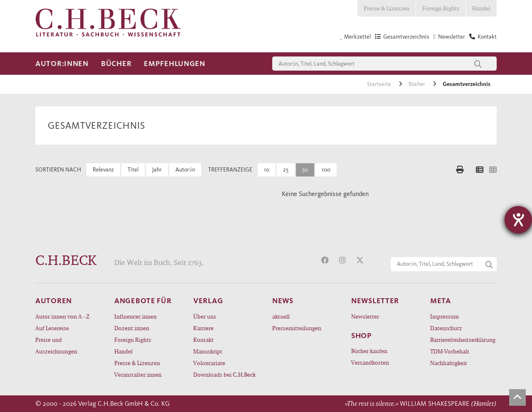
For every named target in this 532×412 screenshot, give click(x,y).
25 (286, 170)
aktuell (281, 316)
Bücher (116, 64)
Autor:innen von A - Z (62, 316)
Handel (481, 8)
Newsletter (365, 316)
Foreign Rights (441, 8)
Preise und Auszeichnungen (56, 345)
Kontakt (203, 340)
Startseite (380, 84)
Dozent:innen (132, 328)
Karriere (203, 328)
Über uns (205, 316)
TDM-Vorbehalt (450, 351)
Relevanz (103, 170)
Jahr (157, 170)
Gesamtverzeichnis (467, 84)
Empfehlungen (175, 64)
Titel (133, 170)
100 (326, 170)
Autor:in (185, 170)
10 (267, 170)
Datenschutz (446, 328)
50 (305, 170)
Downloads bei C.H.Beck (224, 374)
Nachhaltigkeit (449, 363)
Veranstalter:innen (138, 374)
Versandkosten (370, 362)
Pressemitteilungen (297, 328)
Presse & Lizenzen (387, 8)
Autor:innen (62, 64)
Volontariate (209, 363)
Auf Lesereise (52, 328)
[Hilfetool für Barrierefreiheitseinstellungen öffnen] (518, 220)
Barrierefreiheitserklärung (463, 340)
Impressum (445, 316)
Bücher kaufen (369, 351)
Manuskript (208, 351)
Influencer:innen (135, 316)
